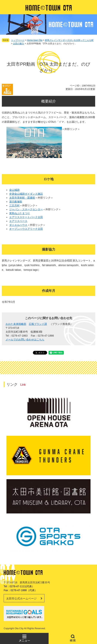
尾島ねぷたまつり (20, 213)
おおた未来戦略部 (16, 324)
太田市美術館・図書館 (22, 198)
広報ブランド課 (38, 324)
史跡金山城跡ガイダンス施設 (26, 194)
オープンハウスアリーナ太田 (26, 229)
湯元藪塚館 (16, 202)
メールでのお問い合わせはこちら (25, 340)
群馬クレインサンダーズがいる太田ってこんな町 (69, 40)
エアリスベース (18, 221)
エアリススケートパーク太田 (26, 217)
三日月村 (14, 205)
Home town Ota (35, 40)
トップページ (18, 40)
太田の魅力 (18, 44)
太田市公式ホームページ (21, 598)
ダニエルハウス (18, 225)
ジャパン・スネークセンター (26, 209)
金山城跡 (14, 190)
